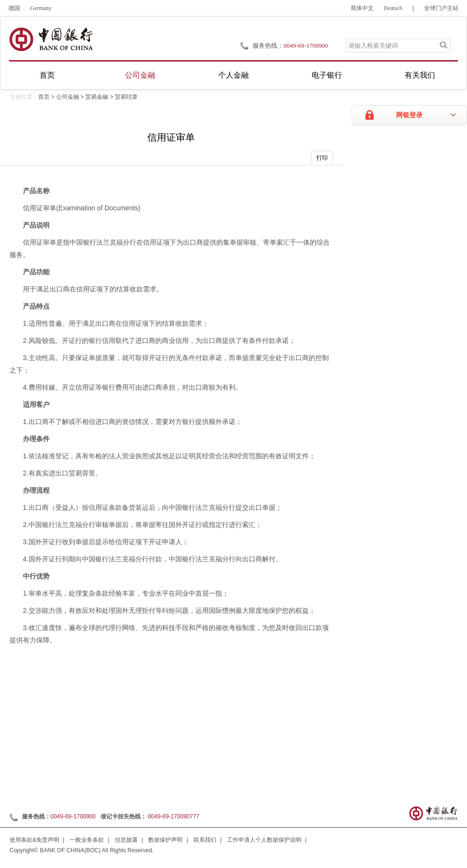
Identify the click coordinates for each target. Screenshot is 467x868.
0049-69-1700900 (73, 816)
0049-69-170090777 (173, 816)
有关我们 (420, 75)
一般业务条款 (87, 840)
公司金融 (140, 75)
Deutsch (393, 8)
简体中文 (362, 8)
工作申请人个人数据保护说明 (264, 840)
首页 (47, 75)
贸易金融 (97, 97)
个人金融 (233, 75)
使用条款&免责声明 (34, 840)
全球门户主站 (441, 8)
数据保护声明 (165, 840)
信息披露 (126, 840)
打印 (322, 158)
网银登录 (409, 115)
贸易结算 (126, 97)
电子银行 (327, 75)
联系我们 (205, 840)
